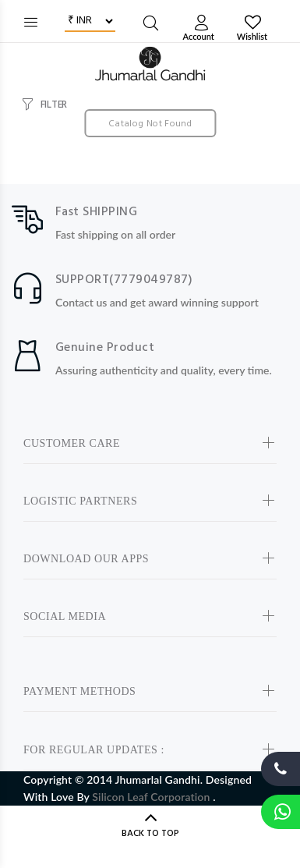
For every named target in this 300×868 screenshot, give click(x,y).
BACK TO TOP (150, 834)
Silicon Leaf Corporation (152, 797)
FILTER (54, 105)
